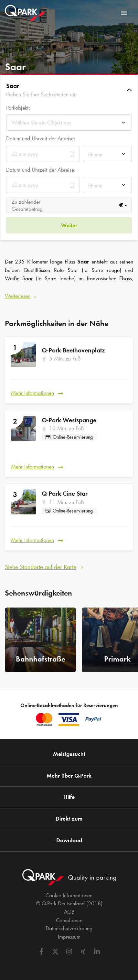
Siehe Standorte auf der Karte (41, 567)
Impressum (69, 937)
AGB (69, 912)
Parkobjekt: (18, 108)
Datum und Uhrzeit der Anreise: (41, 138)
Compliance (69, 920)
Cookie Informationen (69, 895)
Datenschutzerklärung (69, 928)
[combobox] (69, 124)
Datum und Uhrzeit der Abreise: (41, 170)
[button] (69, 90)
